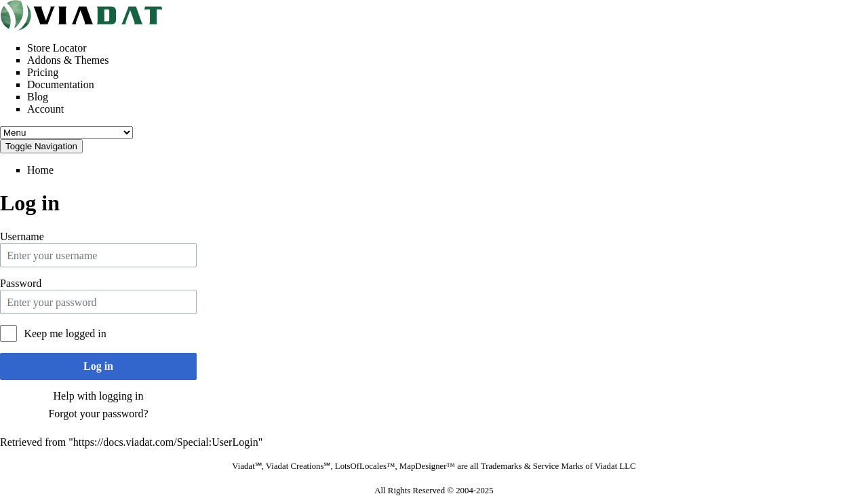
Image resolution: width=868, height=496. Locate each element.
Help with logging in (99, 396)
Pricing (43, 72)
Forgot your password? (98, 414)
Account (45, 109)
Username (22, 236)
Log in (98, 366)
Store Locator (57, 48)
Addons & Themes (68, 60)
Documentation (61, 84)
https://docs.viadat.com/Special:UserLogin (166, 442)
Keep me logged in (65, 333)
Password (21, 283)
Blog (38, 97)
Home (40, 170)
